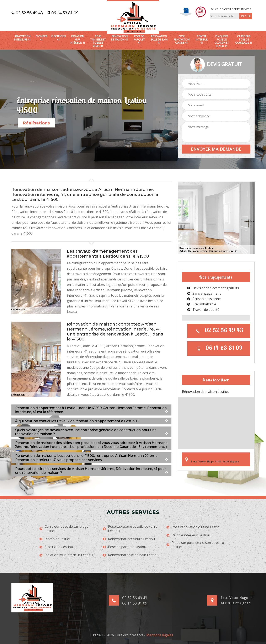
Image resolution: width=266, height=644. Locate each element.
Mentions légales (160, 635)
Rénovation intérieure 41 (22, 38)
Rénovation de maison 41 (120, 38)
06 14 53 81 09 (63, 13)
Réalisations (36, 123)
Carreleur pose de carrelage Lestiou (64, 529)
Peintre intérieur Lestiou (188, 535)
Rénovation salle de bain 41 (159, 40)
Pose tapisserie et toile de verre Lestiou (130, 529)
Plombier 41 (41, 38)
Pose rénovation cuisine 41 (182, 40)
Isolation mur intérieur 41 (78, 40)
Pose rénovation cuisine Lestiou (194, 527)
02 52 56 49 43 (27, 13)
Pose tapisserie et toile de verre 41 (98, 41)
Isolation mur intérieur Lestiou (66, 555)
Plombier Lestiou (55, 539)
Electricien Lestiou (56, 547)
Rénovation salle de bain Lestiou (131, 555)
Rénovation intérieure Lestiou (129, 539)
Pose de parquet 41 (139, 40)
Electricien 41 (58, 38)
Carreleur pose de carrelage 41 (244, 40)
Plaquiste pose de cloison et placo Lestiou (195, 545)
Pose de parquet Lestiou (124, 547)
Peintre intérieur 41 (202, 40)
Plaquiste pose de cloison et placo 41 (222, 41)
